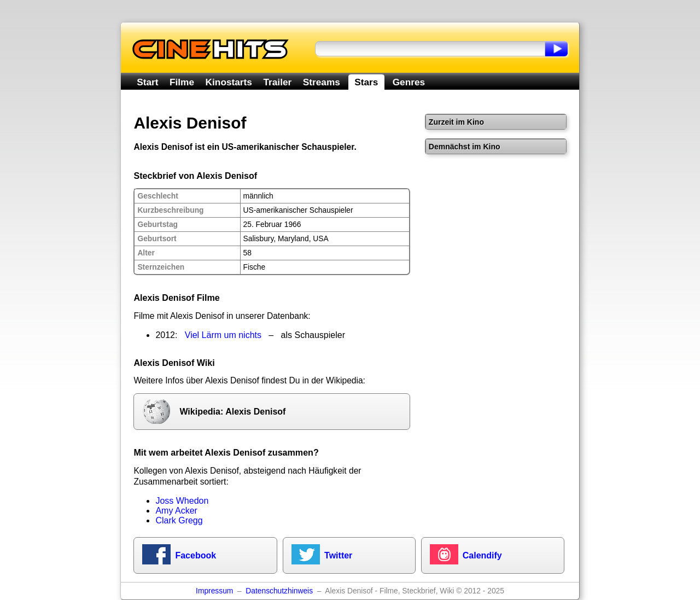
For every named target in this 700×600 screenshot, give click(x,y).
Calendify (482, 555)
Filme (182, 82)
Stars (366, 82)
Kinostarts (229, 82)
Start (147, 82)
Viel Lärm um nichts (223, 335)
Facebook (196, 555)
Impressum (214, 591)
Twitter (338, 555)
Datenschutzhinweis (279, 591)
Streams (322, 82)
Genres (409, 82)
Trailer (277, 82)
